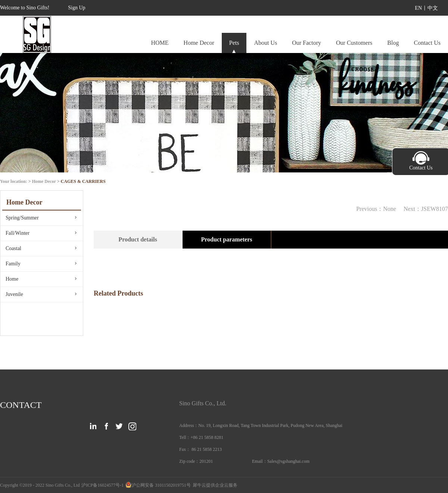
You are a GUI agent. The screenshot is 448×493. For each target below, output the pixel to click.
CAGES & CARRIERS (83, 181)
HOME (160, 43)
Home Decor (44, 181)
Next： (426, 209)
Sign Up (77, 8)
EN (418, 8)
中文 (433, 8)
